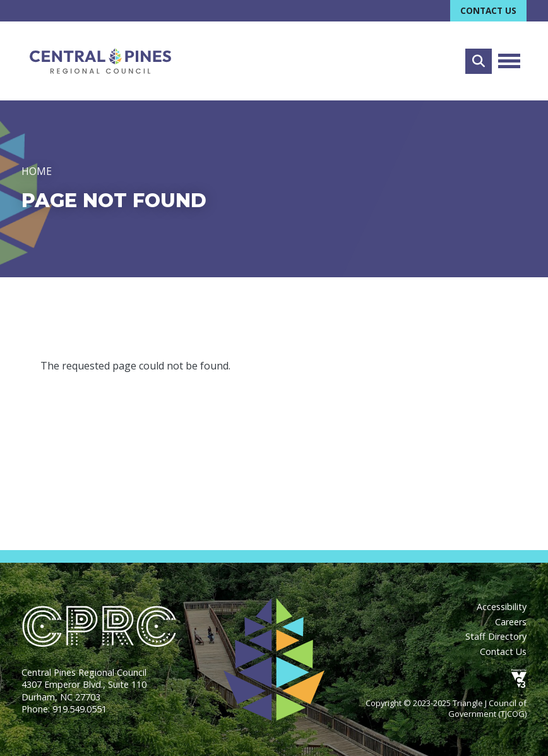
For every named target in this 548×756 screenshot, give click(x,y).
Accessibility (502, 607)
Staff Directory (496, 636)
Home (37, 172)
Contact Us (488, 10)
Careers (511, 622)
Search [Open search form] (479, 61)
